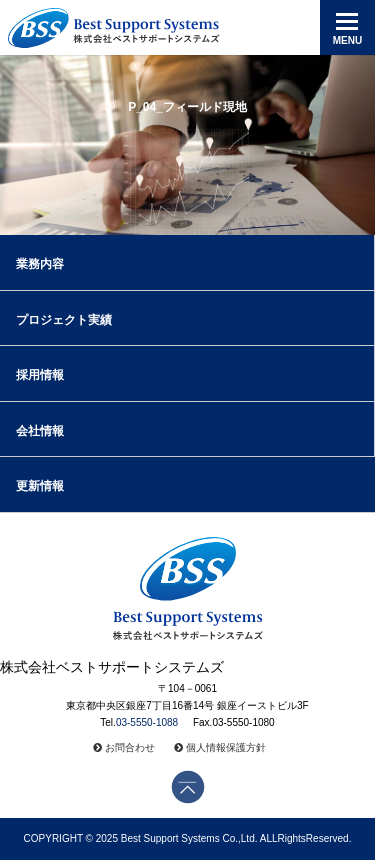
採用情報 (40, 375)
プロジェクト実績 (64, 320)
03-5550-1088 (147, 722)
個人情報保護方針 (226, 747)
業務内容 (40, 264)
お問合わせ (130, 747)
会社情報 (40, 431)
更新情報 (40, 486)
